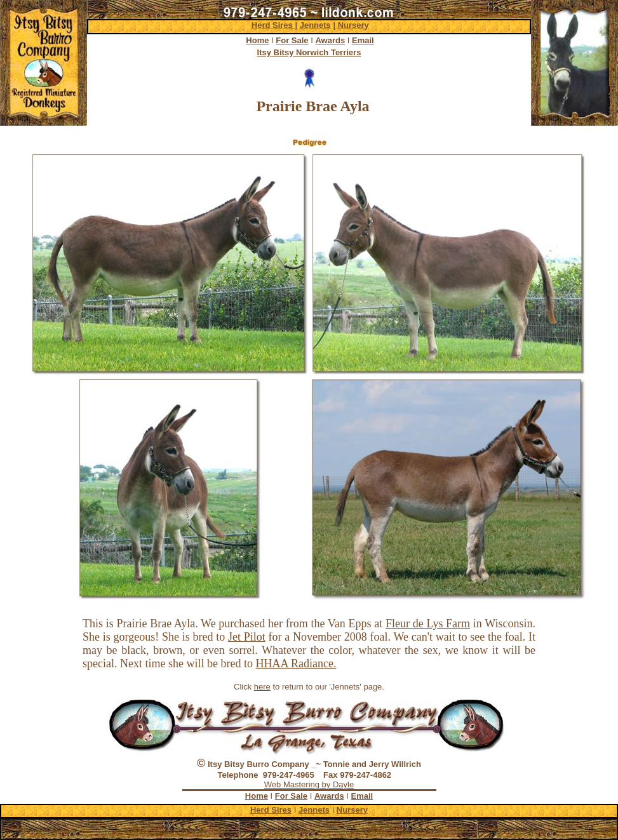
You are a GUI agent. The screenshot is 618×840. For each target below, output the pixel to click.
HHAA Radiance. (296, 663)
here (262, 687)
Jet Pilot (247, 637)
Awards (330, 40)
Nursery (353, 25)
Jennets (315, 25)
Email (363, 40)
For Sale (292, 40)
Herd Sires (273, 25)
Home (257, 40)
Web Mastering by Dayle (309, 784)
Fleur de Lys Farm (428, 623)
